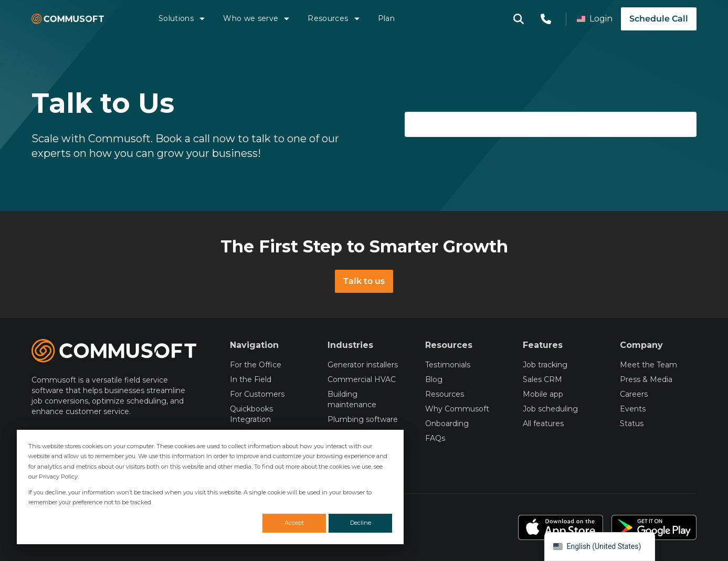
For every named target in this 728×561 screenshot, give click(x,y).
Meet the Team (648, 365)
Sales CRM (542, 379)
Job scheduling (550, 409)
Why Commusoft (457, 409)
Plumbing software (363, 419)
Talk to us (364, 281)
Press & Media (646, 379)
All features (543, 424)
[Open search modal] (519, 19)
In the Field (251, 379)
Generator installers (363, 365)
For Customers (257, 394)
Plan (386, 18)
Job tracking (545, 365)
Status (632, 424)
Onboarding (447, 424)
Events (633, 409)
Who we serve (257, 18)
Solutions (182, 18)
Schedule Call (659, 19)
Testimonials (448, 365)
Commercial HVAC (362, 379)
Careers (634, 394)
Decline (361, 523)
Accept (294, 523)
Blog (434, 379)
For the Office (256, 365)
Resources (334, 18)
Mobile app (543, 394)
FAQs (435, 438)
